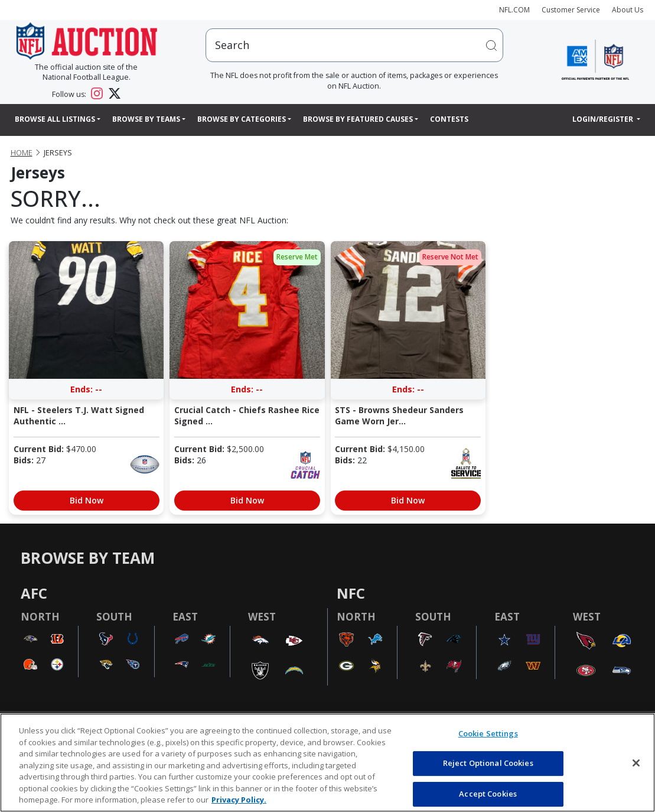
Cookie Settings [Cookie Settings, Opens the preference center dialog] (488, 733)
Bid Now (87, 500)
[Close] (636, 763)
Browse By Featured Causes (358, 119)
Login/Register (604, 119)
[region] (327, 763)
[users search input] (354, 45)
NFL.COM (514, 10)
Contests (449, 119)
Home (22, 153)
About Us (628, 10)
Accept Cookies (488, 794)
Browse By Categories (242, 119)
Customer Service (571, 10)
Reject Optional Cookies (488, 763)
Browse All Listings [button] (55, 119)
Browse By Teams (146, 119)
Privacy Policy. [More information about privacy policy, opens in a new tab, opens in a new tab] (239, 800)
